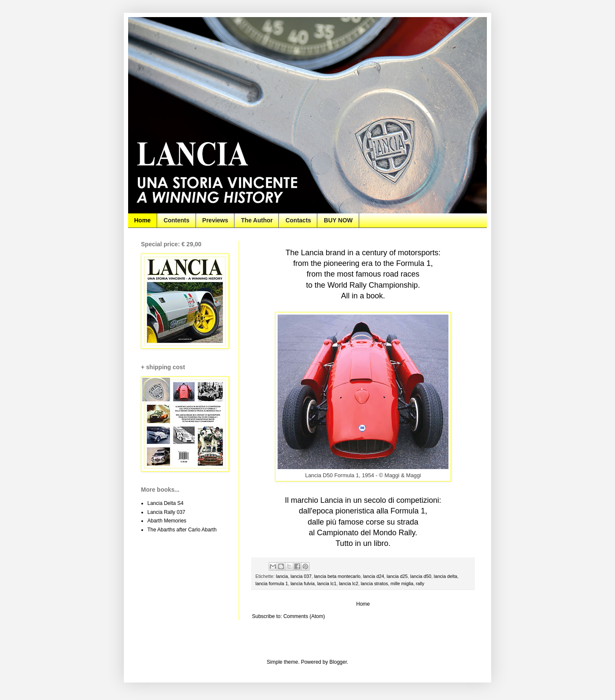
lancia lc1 (327, 583)
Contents (177, 220)
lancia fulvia (302, 583)
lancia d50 (421, 576)
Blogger (338, 662)
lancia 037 (301, 576)
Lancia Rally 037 (166, 512)
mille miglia (402, 583)
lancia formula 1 (272, 583)
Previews (215, 220)
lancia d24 (373, 576)
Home (142, 220)
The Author (257, 220)
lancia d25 (397, 576)
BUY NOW (338, 220)
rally (420, 583)
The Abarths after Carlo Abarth (182, 530)
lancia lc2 (349, 583)
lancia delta (446, 576)
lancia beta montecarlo (337, 576)
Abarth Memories (167, 521)
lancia (282, 576)
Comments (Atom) (304, 616)
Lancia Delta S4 (165, 503)
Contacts (298, 220)
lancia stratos (375, 583)
